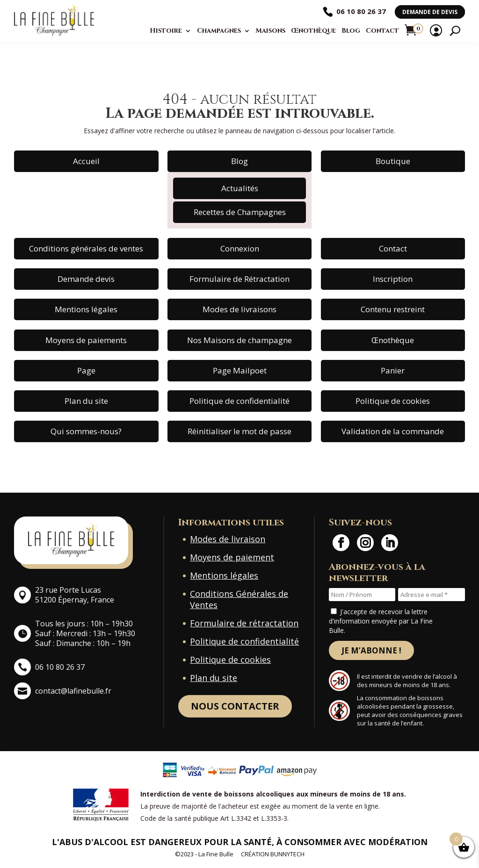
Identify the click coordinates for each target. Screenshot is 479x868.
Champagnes (219, 31)
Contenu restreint (393, 309)
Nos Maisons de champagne (239, 340)
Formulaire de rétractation (244, 623)
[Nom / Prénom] (362, 595)
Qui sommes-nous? (86, 431)
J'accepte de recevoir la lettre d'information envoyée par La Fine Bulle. (381, 621)
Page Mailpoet (240, 370)
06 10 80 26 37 (361, 11)
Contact (382, 31)
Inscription (393, 279)
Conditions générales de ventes (86, 248)
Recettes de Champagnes (240, 212)
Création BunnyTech (273, 854)
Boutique (393, 161)
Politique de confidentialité (239, 401)
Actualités (240, 188)
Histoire (166, 31)
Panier (393, 370)
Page (86, 370)
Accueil (86, 161)
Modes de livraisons (239, 309)
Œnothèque (313, 31)
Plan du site (86, 401)
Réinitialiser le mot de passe (239, 431)
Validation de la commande (393, 431)
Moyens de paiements (86, 340)
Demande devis (86, 279)
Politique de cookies (393, 401)
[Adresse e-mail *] (432, 595)
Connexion (240, 248)
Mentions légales (86, 309)
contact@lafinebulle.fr (73, 691)
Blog (351, 31)
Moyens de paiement (232, 557)
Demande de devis (430, 12)
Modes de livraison (228, 539)
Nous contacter (235, 706)
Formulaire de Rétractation (239, 279)
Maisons (271, 31)
